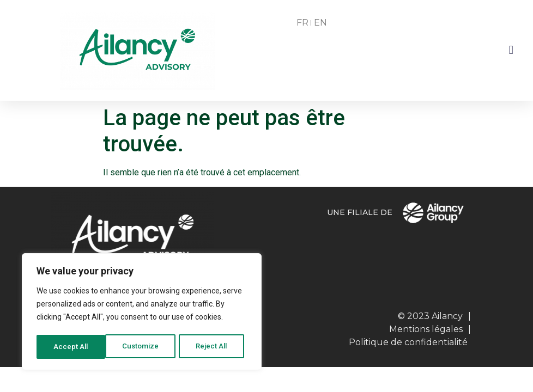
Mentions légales (426, 329)
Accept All (213, 347)
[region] (142, 313)
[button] (511, 50)
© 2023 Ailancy (430, 316)
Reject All (144, 347)
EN (320, 23)
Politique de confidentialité (408, 342)
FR (302, 23)
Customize (72, 347)
